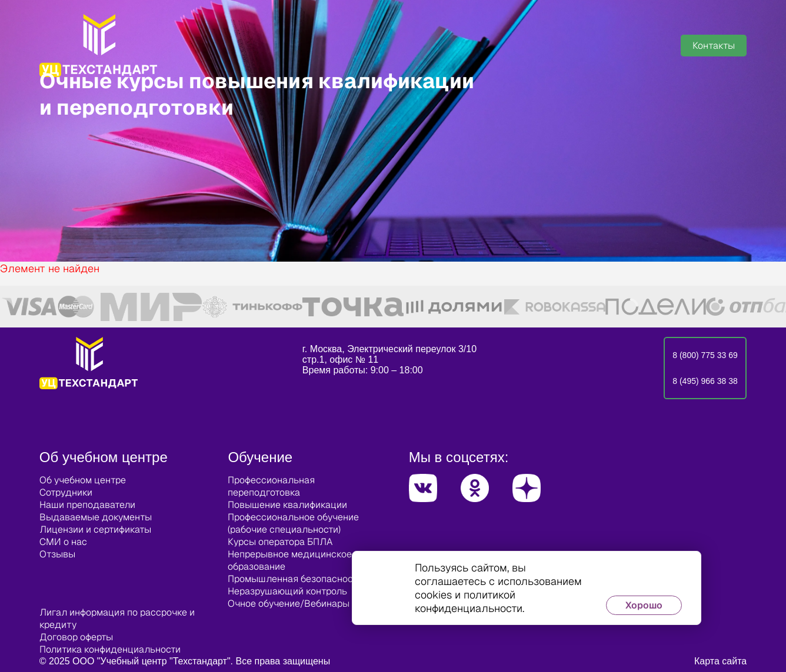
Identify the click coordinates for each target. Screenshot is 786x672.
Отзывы (57, 554)
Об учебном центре (83, 480)
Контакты (714, 46)
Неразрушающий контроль (287, 591)
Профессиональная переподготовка (271, 486)
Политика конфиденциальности (110, 649)
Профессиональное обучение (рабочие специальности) (293, 523)
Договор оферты (76, 637)
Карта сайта (720, 661)
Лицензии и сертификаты (95, 529)
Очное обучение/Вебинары (289, 604)
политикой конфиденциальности (469, 601)
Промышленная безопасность (295, 579)
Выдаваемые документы (96, 517)
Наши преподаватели (87, 505)
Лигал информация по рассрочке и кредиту (117, 618)
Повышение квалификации (287, 505)
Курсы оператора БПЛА (280, 542)
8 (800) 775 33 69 (705, 355)
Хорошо (644, 605)
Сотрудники (66, 492)
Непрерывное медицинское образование (290, 560)
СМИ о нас (63, 542)
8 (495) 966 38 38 (705, 381)
